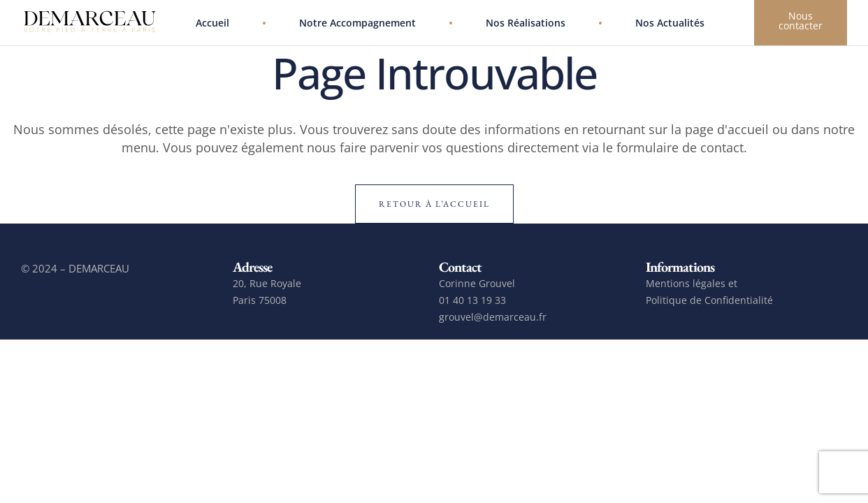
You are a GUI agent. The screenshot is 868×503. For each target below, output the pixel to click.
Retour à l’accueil (434, 204)
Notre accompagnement (357, 23)
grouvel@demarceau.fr (493, 317)
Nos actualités (670, 23)
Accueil (212, 23)
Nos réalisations (526, 23)
